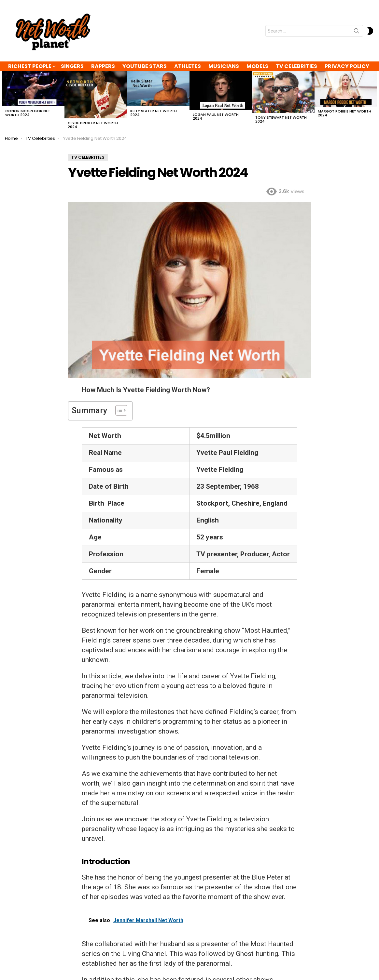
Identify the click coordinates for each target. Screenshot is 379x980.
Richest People (30, 66)
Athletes (188, 66)
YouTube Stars (145, 66)
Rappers (103, 66)
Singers (72, 66)
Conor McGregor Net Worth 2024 (28, 113)
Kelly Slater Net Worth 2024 (154, 113)
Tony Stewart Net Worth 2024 (281, 119)
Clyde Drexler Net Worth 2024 (93, 125)
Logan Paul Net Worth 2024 (216, 116)
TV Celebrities (296, 66)
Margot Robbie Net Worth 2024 (344, 113)
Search (357, 32)
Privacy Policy (347, 66)
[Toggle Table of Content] (118, 410)
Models (257, 66)
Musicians (224, 66)
